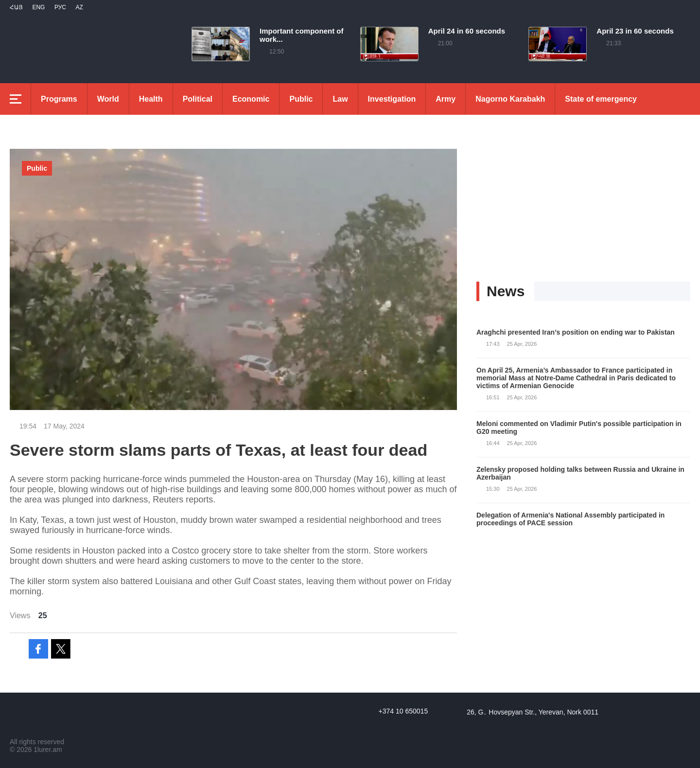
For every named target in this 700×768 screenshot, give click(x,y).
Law (340, 99)
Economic (251, 99)
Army (446, 99)
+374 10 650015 (403, 711)
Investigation (392, 99)
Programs (59, 99)
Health (151, 99)
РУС (60, 7)
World (108, 99)
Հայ (16, 7)
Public (301, 99)
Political (198, 99)
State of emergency (601, 99)
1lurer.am (48, 750)
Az (79, 7)
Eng (38, 7)
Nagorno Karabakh (510, 99)
